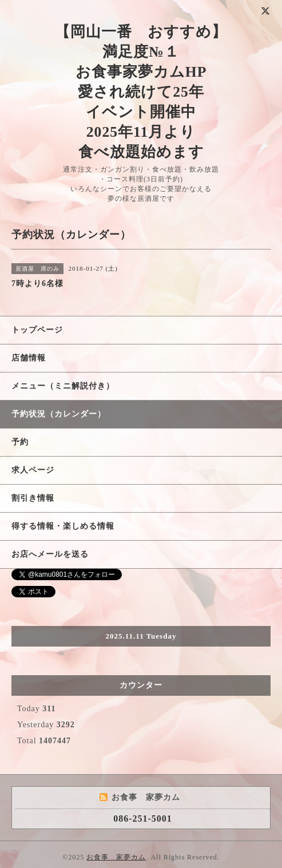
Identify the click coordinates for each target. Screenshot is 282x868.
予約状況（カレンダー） (59, 414)
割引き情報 (33, 498)
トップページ (37, 330)
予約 (20, 442)
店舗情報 (29, 358)
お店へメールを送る (50, 554)
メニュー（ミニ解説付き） (63, 386)
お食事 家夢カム (116, 857)
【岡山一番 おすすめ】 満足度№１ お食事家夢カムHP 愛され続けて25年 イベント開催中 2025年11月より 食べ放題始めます (141, 92)
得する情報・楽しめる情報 (63, 526)
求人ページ (33, 470)
